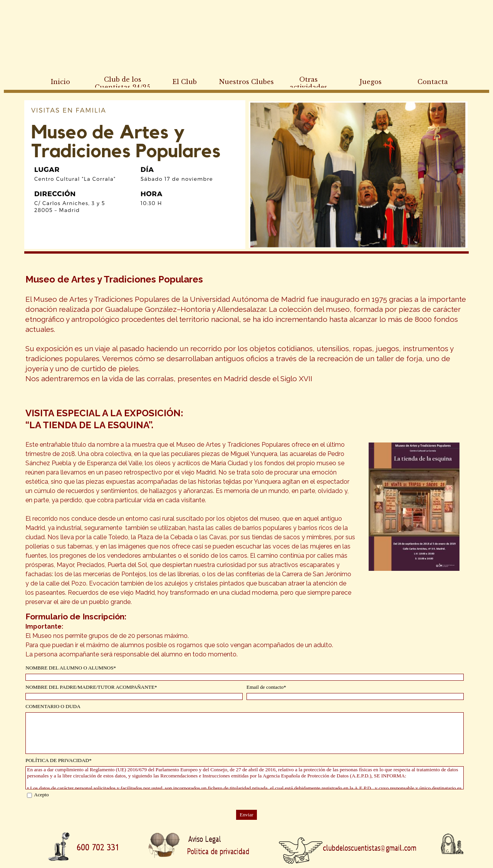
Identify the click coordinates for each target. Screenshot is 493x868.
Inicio (60, 82)
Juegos (371, 82)
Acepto (41, 795)
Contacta (433, 82)
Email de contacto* (266, 687)
